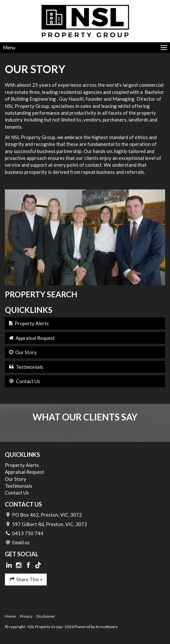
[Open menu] (85, 48)
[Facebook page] (29, 565)
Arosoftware (107, 627)
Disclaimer (46, 616)
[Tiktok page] (38, 565)
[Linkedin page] (10, 565)
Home (10, 616)
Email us (21, 542)
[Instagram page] (20, 565)
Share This (26, 579)
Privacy (26, 616)
